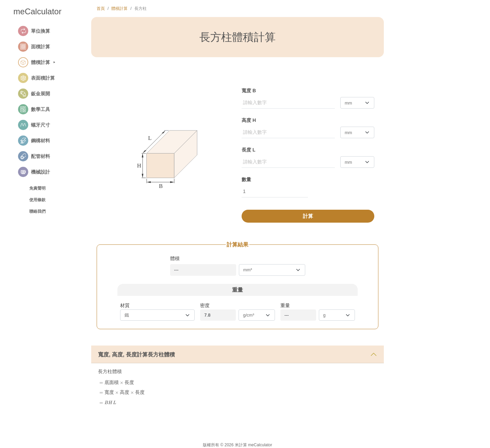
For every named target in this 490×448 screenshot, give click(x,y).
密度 (205, 305)
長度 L (248, 150)
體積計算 (119, 9)
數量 (246, 179)
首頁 (101, 9)
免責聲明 (37, 188)
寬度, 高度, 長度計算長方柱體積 (136, 355)
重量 (285, 305)
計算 (308, 216)
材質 (125, 305)
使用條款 (37, 200)
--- (176, 270)
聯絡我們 (37, 211)
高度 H (249, 120)
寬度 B (249, 91)
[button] (45, 31)
